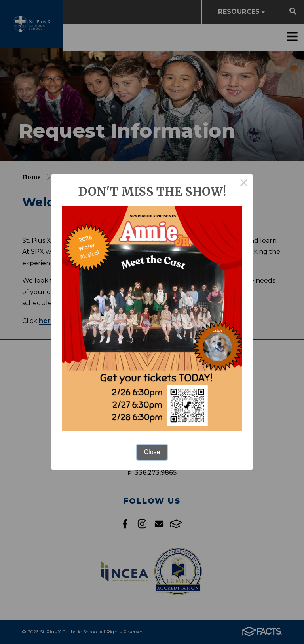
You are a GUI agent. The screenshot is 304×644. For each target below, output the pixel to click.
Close (152, 452)
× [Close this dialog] (244, 184)
